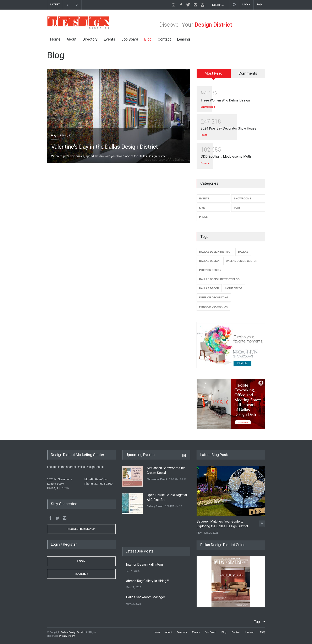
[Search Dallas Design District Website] (219, 5)
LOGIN (246, 5)
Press (204, 135)
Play (54, 136)
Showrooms (208, 107)
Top (257, 622)
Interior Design (210, 270)
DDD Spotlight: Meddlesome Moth (226, 156)
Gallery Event (155, 506)
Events (110, 39)
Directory (90, 39)
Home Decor (234, 288)
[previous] (67, 5)
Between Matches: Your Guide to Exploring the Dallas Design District (222, 524)
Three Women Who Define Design (225, 100)
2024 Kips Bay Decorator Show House (229, 128)
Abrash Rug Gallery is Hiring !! (148, 581)
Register (81, 574)
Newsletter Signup (81, 529)
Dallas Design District (216, 252)
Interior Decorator (214, 307)
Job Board (130, 39)
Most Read (214, 73)
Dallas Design (209, 261)
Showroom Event (157, 479)
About (72, 39)
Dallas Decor (209, 288)
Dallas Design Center (242, 261)
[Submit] (234, 5)
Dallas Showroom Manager (146, 597)
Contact (164, 39)
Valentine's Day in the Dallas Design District (105, 147)
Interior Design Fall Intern (144, 564)
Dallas (243, 252)
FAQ (259, 5)
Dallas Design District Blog (220, 279)
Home (55, 39)
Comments (248, 73)
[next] (77, 5)
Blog (148, 39)
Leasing (184, 39)
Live (202, 208)
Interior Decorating (214, 298)
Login (81, 561)
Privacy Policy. (67, 636)
